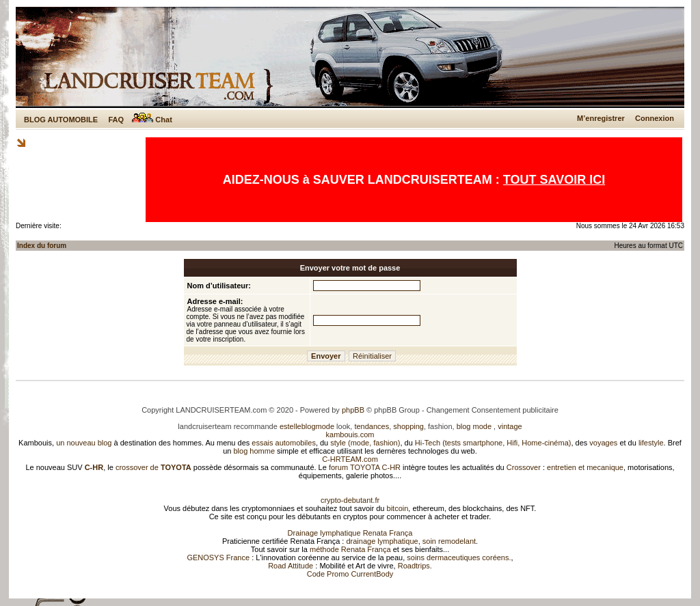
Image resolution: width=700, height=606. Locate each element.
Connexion (655, 118)
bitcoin (398, 508)
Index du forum (42, 246)
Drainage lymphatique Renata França (350, 533)
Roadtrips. (415, 566)
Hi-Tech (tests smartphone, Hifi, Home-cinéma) (493, 443)
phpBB (353, 410)
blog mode (474, 426)
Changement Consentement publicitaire (493, 410)
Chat (152, 120)
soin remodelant (449, 541)
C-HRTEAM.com (350, 459)
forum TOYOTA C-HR (365, 467)
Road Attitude (291, 566)
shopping (408, 426)
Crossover (524, 467)
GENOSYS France (218, 557)
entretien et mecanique (585, 467)
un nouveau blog (84, 443)
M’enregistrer (601, 118)
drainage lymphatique (382, 541)
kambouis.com (350, 435)
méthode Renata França (350, 549)
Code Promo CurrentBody (350, 574)
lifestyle (651, 443)
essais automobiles (284, 443)
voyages (603, 443)
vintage (510, 426)
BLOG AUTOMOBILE (61, 120)
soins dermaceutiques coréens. (459, 557)
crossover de (152, 467)
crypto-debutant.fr (350, 500)
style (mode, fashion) (365, 443)
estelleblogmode (307, 426)
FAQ (116, 120)
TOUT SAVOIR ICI (554, 180)
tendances (372, 426)
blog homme (255, 451)
